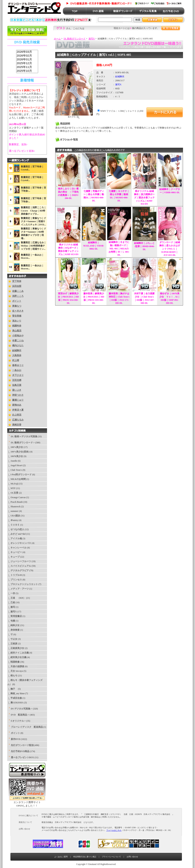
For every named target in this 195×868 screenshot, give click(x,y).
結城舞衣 (17, 350)
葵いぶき (17, 390)
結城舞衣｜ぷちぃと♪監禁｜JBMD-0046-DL (144, 246)
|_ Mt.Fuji (13, 484)
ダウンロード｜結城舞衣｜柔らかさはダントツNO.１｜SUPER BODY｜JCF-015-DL (170, 249)
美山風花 (17, 331)
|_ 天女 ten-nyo (15, 671)
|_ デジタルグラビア (18, 570)
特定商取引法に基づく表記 (85, 857)
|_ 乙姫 (11, 602)
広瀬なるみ (18, 420)
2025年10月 (27, 71)
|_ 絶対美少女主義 (17, 657)
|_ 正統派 (12, 644)
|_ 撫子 (12, 689)
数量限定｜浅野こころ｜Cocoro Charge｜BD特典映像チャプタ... (34, 211)
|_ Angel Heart (15, 465)
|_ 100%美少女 (15, 447)
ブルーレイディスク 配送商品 (27, 727)
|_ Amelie (12, 461)
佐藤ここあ (18, 291)
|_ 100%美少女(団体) (18, 452)
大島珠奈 (17, 355)
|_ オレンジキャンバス (19, 543)
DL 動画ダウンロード (75, 39)
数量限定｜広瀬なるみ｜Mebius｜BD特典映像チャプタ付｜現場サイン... (34, 246)
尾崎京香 (17, 425)
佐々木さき (18, 311)
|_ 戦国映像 (14, 662)
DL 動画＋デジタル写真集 (24, 436)
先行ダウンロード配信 (22, 745)
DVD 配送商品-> (20, 715)
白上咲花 (17, 415)
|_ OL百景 (13, 493)
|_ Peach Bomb (15, 502)
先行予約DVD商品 (20, 751)
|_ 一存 (11, 593)
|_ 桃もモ (12, 676)
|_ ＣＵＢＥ (14, 525)
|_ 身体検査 (14, 630)
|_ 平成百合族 (15, 698)
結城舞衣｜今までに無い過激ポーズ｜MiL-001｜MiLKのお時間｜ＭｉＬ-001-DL (119, 249)
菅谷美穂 (17, 316)
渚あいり (17, 321)
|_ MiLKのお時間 (17, 479)
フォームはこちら (114, 830)
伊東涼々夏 (18, 410)
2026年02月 (27, 56)
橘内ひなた (18, 345)
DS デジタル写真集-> (22, 709)
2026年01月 (27, 60)
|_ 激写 (11, 607)
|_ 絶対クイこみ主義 (18, 653)
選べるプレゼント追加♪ (22, 151)
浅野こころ (18, 296)
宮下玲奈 (17, 281)
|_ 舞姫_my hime (16, 693)
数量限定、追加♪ (18, 144)
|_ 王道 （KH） (16, 598)
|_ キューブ (14, 557)
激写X (92, 39)
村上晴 (16, 360)
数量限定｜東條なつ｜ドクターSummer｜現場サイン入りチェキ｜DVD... (34, 221)
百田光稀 (17, 380)
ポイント (17, 301)
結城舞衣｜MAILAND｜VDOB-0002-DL (94, 246)
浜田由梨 (17, 286)
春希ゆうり (18, 365)
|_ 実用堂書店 (15, 616)
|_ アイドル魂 (15, 539)
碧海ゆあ (17, 405)
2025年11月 (27, 67)
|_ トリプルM (15, 575)
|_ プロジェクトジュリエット (23, 584)
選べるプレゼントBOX (22, 757)
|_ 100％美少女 (15, 456)
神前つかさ (18, 395)
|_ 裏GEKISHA (15, 703)
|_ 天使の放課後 (16, 666)
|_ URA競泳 (14, 516)
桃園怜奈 (17, 326)
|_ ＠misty (13, 520)
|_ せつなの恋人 (16, 529)
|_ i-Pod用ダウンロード (20, 475)
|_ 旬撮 (11, 621)
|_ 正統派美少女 (16, 648)
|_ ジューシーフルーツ (19, 561)
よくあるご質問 (61, 857)
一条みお (17, 370)
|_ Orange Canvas (16, 497)
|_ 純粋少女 (14, 625)
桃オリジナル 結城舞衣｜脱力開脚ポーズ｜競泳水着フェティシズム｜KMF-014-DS (144, 197)
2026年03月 (27, 52)
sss (27, 62)
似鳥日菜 (17, 385)
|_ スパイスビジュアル (19, 566)
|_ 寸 (10, 634)
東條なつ (17, 306)
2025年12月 (27, 63)
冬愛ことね (18, 341)
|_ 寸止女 (12, 639)
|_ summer (13, 511)
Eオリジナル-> (18, 721)
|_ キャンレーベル (17, 548)
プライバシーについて (111, 857)
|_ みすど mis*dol (16, 534)
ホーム (57, 39)
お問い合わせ (132, 857)
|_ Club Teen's (15, 470)
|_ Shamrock (14, 507)
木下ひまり (18, 375)
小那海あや (18, 336)
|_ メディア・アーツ (18, 589)
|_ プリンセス (15, 580)
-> (23, 443)
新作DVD (16, 739)
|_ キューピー (15, 552)
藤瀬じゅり (18, 400)
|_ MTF (11, 488)
